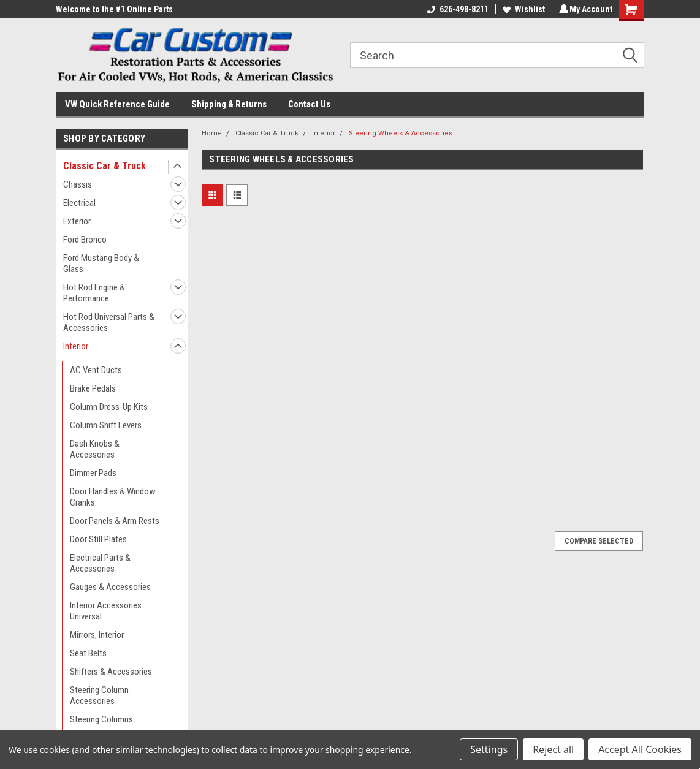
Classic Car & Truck (105, 166)
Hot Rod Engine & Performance (94, 293)
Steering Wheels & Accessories (401, 133)
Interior (76, 346)
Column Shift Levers (106, 425)
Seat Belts (88, 653)
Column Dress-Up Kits (109, 407)
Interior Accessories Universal (106, 611)
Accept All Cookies (640, 749)
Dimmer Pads (93, 473)
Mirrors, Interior (97, 635)
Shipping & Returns (229, 104)
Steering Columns (101, 719)
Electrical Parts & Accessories (100, 563)
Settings (489, 749)
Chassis (78, 184)
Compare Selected (599, 541)
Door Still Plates (98, 539)
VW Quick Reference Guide (117, 104)
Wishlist (522, 9)
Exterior (77, 221)
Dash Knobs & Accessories (95, 449)
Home (212, 133)
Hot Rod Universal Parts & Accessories (109, 322)
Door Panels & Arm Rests (115, 521)
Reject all (553, 749)
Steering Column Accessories (99, 695)
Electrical (79, 203)
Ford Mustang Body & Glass (101, 263)
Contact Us (309, 104)
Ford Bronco (85, 240)
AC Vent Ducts (96, 370)
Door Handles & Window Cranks (113, 497)
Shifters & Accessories (111, 672)
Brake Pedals (93, 388)
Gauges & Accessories (110, 587)
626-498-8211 (456, 9)
